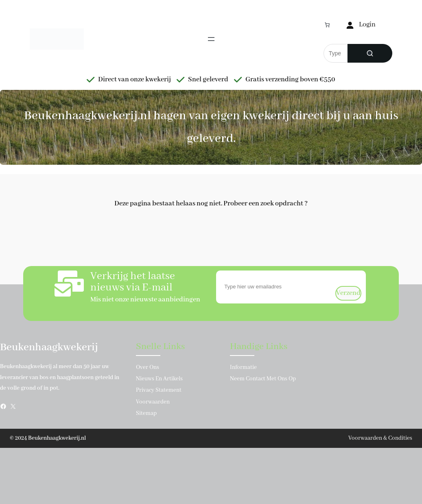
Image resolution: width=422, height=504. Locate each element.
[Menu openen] (211, 39)
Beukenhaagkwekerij (49, 347)
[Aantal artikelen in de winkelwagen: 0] (327, 25)
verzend (348, 293)
